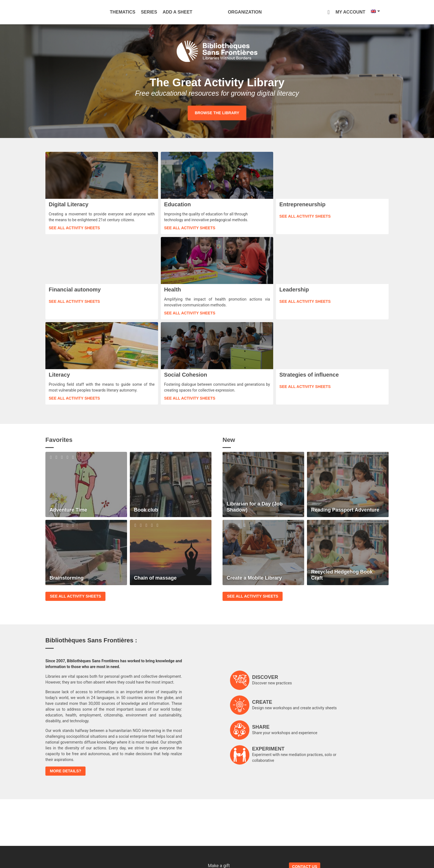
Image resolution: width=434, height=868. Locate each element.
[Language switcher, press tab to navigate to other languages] (360, 11)
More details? (65, 771)
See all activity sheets (74, 228)
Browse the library (217, 113)
